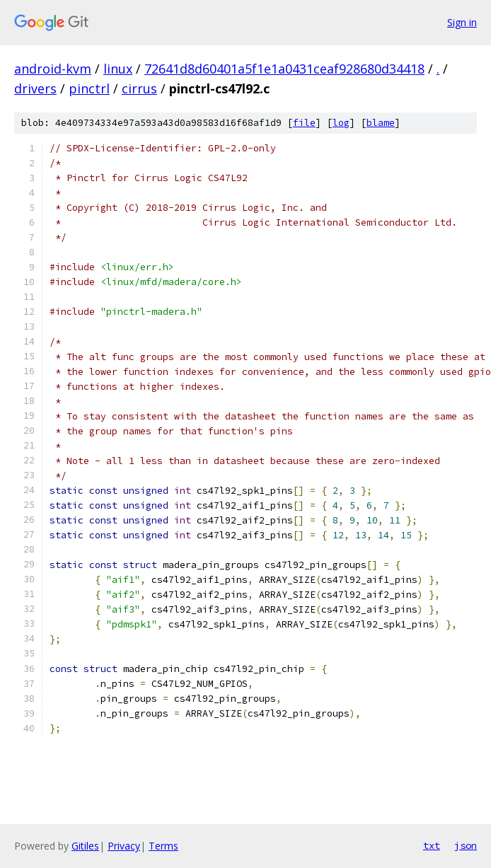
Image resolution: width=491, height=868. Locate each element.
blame (381, 123)
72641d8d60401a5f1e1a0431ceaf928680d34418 (284, 69)
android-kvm (53, 69)
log (341, 123)
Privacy (124, 846)
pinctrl (89, 88)
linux (118, 69)
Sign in (462, 22)
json (466, 845)
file (304, 123)
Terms (163, 846)
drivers (35, 88)
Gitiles (85, 846)
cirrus (139, 88)
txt (432, 845)
